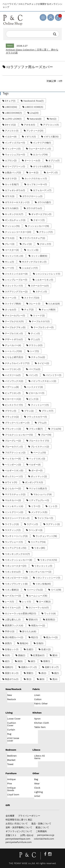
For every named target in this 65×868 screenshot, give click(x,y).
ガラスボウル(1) (34, 208)
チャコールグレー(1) (15, 316)
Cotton (38, 699)
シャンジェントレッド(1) (48, 274)
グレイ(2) (27, 244)
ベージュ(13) (40, 453)
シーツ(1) (9, 268)
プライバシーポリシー (29, 816)
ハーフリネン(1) (13, 369)
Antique (11, 779)
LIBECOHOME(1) (13, 113)
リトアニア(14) (38, 542)
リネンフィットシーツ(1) (48, 578)
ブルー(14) (46, 435)
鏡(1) (57, 673)
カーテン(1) (52, 173)
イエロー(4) (11, 137)
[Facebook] (45, 854)
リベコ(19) (56, 590)
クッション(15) (12, 226)
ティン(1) (35, 333)
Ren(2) (53, 119)
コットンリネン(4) (14, 256)
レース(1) (9, 602)
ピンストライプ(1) (14, 405)
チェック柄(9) (48, 310)
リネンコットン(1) (43, 566)
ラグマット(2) (53, 524)
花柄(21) (9, 667)
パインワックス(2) (14, 381)
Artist (37, 796)
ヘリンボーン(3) (13, 465)
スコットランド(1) (14, 286)
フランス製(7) (36, 429)
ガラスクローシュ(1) (32, 196)
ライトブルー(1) (45, 518)
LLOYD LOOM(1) (13, 119)
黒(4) (55, 679)
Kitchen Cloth (42, 723)
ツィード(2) (39, 316)
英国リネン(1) (12, 673)
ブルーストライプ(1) (39, 441)
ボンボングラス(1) (34, 482)
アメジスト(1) (12, 131)
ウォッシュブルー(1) (15, 155)
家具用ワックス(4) (14, 626)
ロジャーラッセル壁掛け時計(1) (21, 613)
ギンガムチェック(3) (15, 220)
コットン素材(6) (39, 256)
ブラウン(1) (11, 411)
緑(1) (33, 661)
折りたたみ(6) (29, 631)
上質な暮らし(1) (13, 620)
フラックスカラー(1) (37, 417)
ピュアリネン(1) (13, 393)
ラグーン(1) (32, 524)
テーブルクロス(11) (14, 321)
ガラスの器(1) (44, 202)
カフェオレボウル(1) (15, 190)
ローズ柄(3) (45, 602)
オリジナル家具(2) (42, 166)
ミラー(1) (36, 506)
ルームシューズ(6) (38, 596)
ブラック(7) (47, 411)
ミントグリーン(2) (14, 512)
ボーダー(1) (37, 471)
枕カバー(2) (52, 637)
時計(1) (35, 637)
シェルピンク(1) (30, 268)
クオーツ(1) (39, 220)
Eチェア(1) (10, 101)
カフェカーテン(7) (42, 190)
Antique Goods (11, 789)
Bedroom (11, 750)
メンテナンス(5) (39, 512)
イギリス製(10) (51, 137)
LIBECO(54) (11, 107)
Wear (37, 784)
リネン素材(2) (12, 590)
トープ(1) (34, 351)
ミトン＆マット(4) (14, 506)
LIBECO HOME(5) (34, 107)
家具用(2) (50, 620)
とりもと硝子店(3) (14, 357)
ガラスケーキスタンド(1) (17, 202)
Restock (12, 699)
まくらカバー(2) (13, 488)
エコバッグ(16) (40, 155)
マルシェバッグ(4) (42, 494)
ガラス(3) (10, 196)
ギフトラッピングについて (19, 831)
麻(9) (42, 679)
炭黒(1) (8, 643)
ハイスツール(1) (13, 375)
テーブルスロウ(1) (41, 321)
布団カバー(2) (38, 626)
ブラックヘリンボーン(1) (17, 423)
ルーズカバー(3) (13, 596)
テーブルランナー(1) (44, 327)
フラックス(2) (12, 417)
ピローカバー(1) (36, 393)
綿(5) (20, 661)
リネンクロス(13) (49, 560)
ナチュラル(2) (38, 357)
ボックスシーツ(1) (14, 476)
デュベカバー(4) (13, 345)
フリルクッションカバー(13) (19, 435)
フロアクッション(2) (15, 453)
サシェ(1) (9, 262)
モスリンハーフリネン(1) (17, 518)
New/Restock (14, 689)
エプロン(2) (11, 161)
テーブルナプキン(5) (15, 327)
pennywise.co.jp (46, 835)
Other (36, 773)
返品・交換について (41, 824)
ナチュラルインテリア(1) (17, 363)
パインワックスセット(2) (44, 381)
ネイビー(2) (43, 363)
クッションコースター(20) (18, 232)
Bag (36, 779)
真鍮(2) (22, 655)
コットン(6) (32, 250)
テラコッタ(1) (36, 345)
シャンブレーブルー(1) (16, 280)
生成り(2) (46, 649)
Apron (37, 719)
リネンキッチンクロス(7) (17, 554)
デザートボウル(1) (14, 339)
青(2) (29, 679)
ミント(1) (53, 506)
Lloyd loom (13, 795)
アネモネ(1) (29, 125)
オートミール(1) (32, 161)
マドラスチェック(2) (15, 494)
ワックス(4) (50, 613)
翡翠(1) (47, 661)
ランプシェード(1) (14, 542)
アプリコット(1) (51, 125)
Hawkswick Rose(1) (33, 101)
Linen (37, 695)
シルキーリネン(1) (44, 280)
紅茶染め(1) (39, 655)
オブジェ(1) (54, 161)
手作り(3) (10, 631)
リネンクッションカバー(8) (18, 560)
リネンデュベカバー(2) (40, 572)
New (10, 695)
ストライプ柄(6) (13, 304)
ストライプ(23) (32, 298)
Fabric (36, 689)
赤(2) (44, 673)
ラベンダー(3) (35, 530)
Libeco (36, 750)
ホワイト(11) (11, 482)
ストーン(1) (11, 298)
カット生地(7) (12, 184)
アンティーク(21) (35, 131)
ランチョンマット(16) (46, 536)
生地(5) (40, 643)
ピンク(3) (34, 399)
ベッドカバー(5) (13, 459)
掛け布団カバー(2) (14, 637)
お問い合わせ (27, 835)
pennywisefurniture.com (19, 842)
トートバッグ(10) (13, 351)
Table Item (40, 727)
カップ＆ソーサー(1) (37, 184)
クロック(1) (45, 244)
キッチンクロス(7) (14, 214)
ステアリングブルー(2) (16, 292)
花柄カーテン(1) (29, 667)
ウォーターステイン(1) (40, 149)
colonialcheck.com (44, 839)
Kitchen (37, 713)
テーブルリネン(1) (14, 333)
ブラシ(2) (29, 411)
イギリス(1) (30, 137)
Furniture (11, 773)
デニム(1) (35, 339)
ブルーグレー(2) (13, 441)
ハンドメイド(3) (35, 387)
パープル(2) (34, 369)
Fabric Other (41, 704)
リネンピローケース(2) (16, 578)
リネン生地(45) (43, 584)
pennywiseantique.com (18, 839)
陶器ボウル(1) (12, 679)
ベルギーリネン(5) (14, 471)
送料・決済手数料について (19, 827)
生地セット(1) (12, 649)
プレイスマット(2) (40, 447)
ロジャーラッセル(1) (39, 608)
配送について (42, 827)
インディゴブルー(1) (15, 143)
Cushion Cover (12, 724)
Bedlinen (12, 756)
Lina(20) (34, 113)
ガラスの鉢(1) (12, 208)
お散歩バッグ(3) (13, 173)
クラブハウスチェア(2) (34, 238)
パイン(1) (33, 375)
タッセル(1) (11, 310)
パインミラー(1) (53, 375)
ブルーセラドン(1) (14, 447)
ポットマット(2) (39, 476)
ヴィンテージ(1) (13, 149)
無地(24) (24, 643)
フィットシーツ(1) (40, 405)
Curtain (11, 730)
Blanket (11, 760)
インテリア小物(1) (42, 143)
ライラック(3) (12, 524)
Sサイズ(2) (10, 125)
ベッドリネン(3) (37, 459)
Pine (10, 784)
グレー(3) (10, 244)
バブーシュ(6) (12, 387)
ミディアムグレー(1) (39, 500)
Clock (37, 788)
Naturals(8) (36, 119)
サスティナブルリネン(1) (34, 262)
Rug (9, 734)
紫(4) (55, 655)
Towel (10, 764)
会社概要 (10, 816)
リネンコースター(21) (16, 566)
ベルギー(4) (35, 465)
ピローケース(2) (13, 399)
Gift (8, 805)
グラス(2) (10, 238)
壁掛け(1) (33, 620)
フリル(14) (56, 429)
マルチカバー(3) (13, 500)
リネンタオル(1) (13, 572)
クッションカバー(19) (38, 226)
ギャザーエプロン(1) (41, 214)
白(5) (7, 655)
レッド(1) (26, 602)
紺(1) (7, 661)
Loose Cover (14, 719)
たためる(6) (54, 304)
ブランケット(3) (13, 429)
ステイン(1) (41, 292)
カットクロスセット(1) (36, 178)
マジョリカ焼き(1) (38, 488)
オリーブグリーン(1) (15, 166)
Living (9, 713)
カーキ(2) (34, 173)
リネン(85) (40, 548)
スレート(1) (35, 304)
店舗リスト (11, 835)
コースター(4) (12, 250)
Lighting (38, 792)
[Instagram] (50, 854)
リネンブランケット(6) (16, 584)
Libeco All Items (39, 757)
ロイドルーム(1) (13, 608)
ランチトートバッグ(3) (16, 536)
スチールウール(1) (40, 286)
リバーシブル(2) (35, 590)
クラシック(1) (46, 232)
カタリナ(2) (11, 178)
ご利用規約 (41, 831)
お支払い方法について (17, 824)
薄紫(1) (30, 673)
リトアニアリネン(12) (16, 548)
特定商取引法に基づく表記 (19, 820)
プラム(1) (42, 423)
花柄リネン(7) (52, 667)
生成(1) (30, 649)
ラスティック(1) (13, 530)
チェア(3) (29, 310)
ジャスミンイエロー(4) (16, 274)
